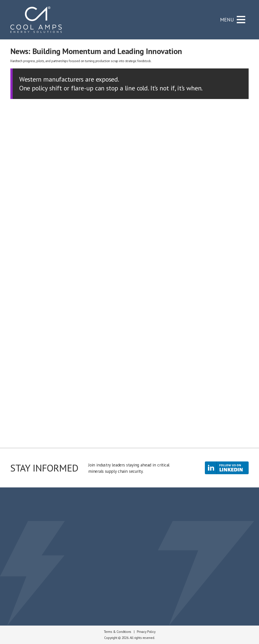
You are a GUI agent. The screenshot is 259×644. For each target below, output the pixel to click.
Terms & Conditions (117, 632)
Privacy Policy (146, 632)
